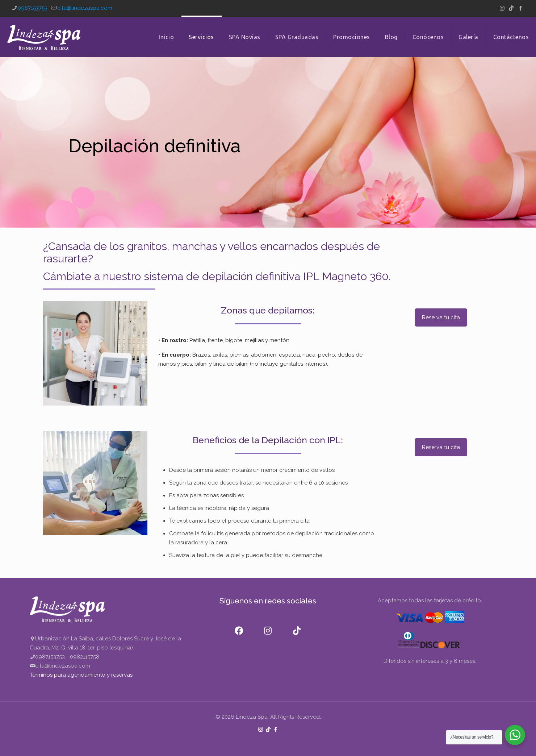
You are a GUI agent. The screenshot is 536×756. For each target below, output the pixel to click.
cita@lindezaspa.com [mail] (85, 8)
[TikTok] (297, 626)
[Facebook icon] (520, 8)
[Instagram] (268, 626)
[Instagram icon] (502, 8)
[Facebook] (239, 626)
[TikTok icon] (511, 8)
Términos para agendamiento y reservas (81, 675)
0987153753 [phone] (33, 8)
